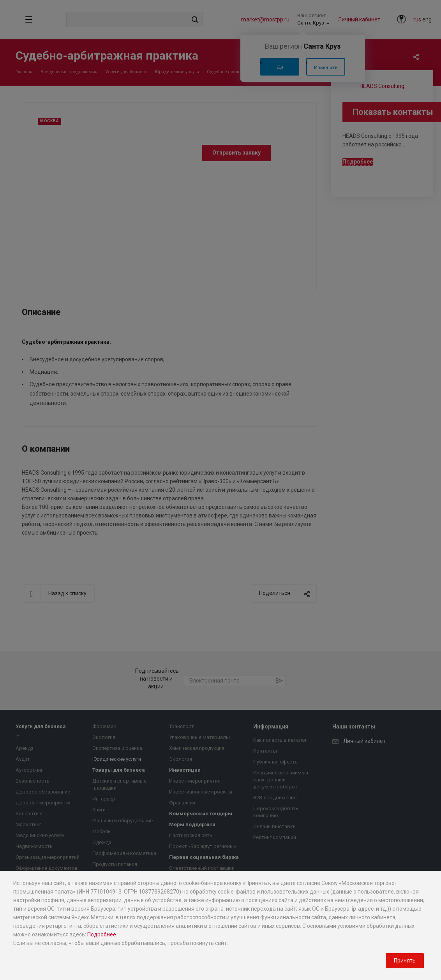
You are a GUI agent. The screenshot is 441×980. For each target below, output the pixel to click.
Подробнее (102, 934)
